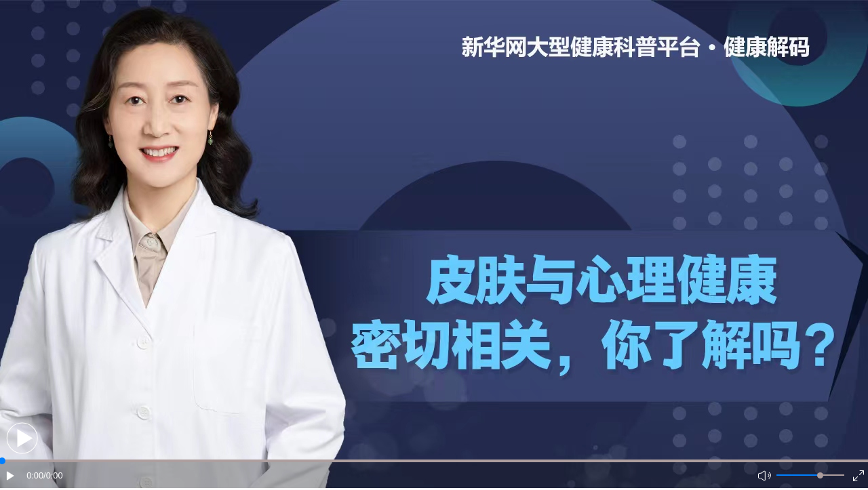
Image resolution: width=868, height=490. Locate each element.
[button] (22, 438)
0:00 (35, 475)
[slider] (820, 475)
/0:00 (53, 475)
